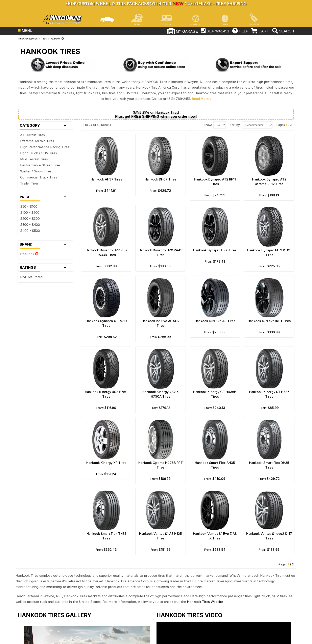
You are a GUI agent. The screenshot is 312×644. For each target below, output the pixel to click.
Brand (45, 244)
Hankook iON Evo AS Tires (215, 321)
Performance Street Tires (40, 165)
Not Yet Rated (31, 277)
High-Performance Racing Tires (45, 147)
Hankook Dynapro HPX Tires (215, 250)
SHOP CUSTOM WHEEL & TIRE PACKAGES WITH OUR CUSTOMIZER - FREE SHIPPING (156, 4)
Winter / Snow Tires (36, 171)
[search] (283, 31)
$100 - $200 (30, 213)
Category (45, 125)
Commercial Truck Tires (39, 177)
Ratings (45, 268)
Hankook (29, 254)
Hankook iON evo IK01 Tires (269, 321)
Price (45, 197)
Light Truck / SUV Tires (39, 153)
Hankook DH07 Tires (160, 179)
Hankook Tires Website (205, 602)
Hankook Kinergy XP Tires (106, 463)
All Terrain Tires (32, 135)
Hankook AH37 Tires (106, 179)
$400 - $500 (30, 231)
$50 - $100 (29, 206)
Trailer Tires (29, 183)
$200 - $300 (30, 219)
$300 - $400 (30, 225)
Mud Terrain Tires (34, 159)
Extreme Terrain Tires (37, 141)
